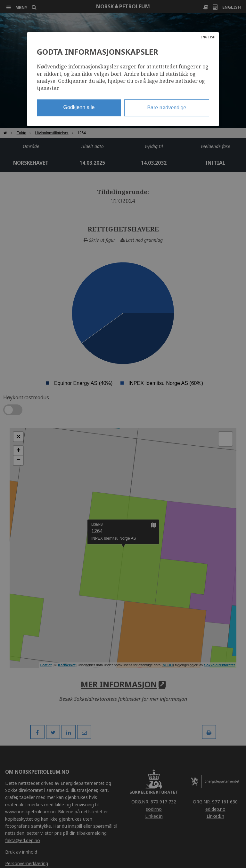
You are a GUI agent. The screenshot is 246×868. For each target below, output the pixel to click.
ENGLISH (208, 37)
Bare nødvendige (167, 108)
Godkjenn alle (79, 107)
